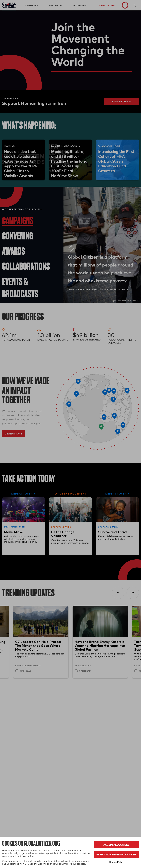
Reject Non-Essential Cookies (116, 854)
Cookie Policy (116, 862)
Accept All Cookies (116, 845)
